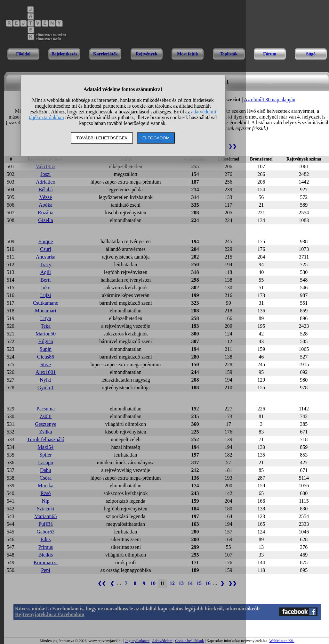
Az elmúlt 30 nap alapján (270, 99)
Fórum (270, 54)
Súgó (311, 54)
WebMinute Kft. (282, 641)
